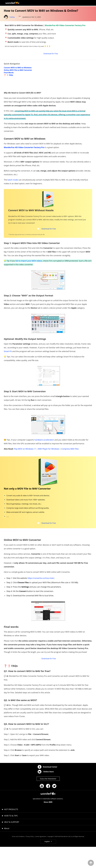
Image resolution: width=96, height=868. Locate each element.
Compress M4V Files (70, 466)
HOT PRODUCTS (11, 831)
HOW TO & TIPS (11, 837)
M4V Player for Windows (49, 466)
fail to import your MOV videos (29, 278)
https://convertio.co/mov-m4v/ (41, 597)
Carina (12, 17)
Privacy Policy (30, 858)
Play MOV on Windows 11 (25, 466)
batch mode (13, 195)
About (7, 850)
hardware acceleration (44, 457)
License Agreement (41, 858)
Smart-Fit (8, 368)
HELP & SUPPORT (12, 843)
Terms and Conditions (18, 858)
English (47, 863)
